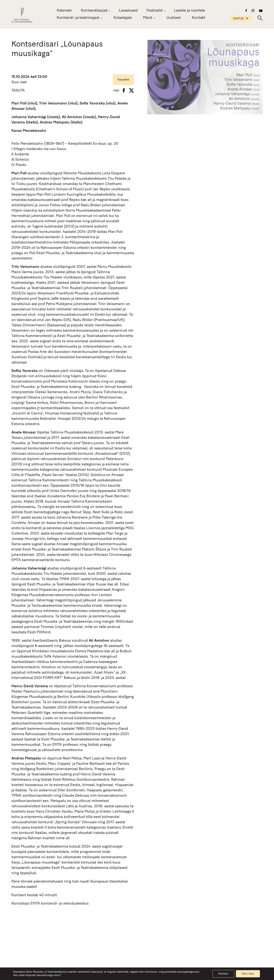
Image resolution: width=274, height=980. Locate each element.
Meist (148, 18)
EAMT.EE (241, 19)
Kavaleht (123, 80)
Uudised (174, 18)
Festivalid (155, 11)
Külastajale (123, 18)
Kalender (64, 11)
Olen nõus (248, 974)
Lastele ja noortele (190, 11)
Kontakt (198, 18)
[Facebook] (124, 90)
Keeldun (223, 974)
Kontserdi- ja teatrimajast (78, 18)
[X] (131, 90)
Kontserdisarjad (94, 11)
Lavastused (128, 11)
